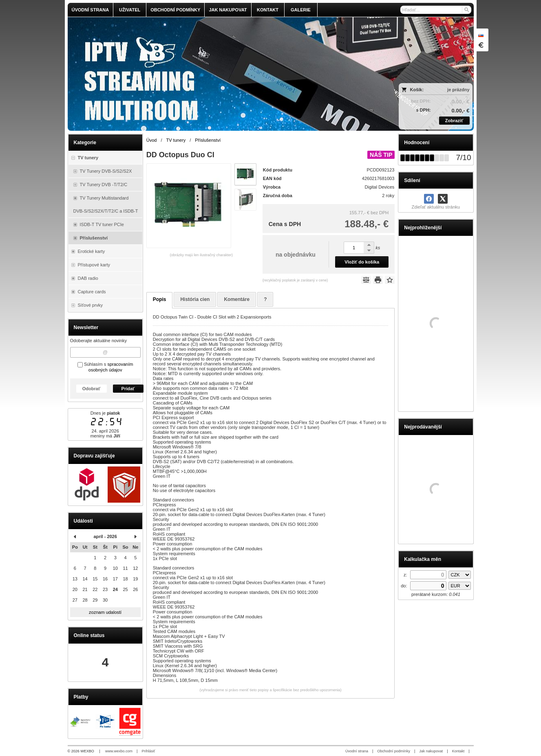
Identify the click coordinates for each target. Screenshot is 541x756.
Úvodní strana (357, 751)
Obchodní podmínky (394, 751)
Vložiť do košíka (362, 262)
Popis (160, 299)
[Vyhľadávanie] (436, 10)
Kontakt (458, 751)
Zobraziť (454, 121)
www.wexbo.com (119, 751)
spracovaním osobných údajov (111, 367)
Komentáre (237, 299)
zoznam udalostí (105, 612)
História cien (195, 299)
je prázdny (458, 90)
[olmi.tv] (220, 74)
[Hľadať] (466, 10)
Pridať (128, 389)
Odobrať (91, 389)
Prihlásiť (148, 751)
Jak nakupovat (431, 751)
